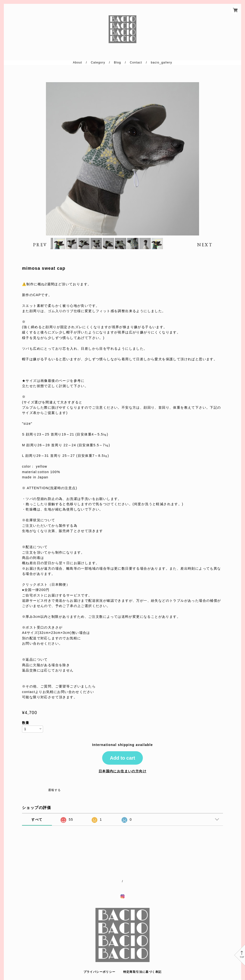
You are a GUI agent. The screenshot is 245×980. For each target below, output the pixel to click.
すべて (37, 836)
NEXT (205, 253)
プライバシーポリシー (100, 972)
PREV (40, 253)
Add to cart (122, 774)
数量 (26, 739)
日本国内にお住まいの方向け (122, 788)
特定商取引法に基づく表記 (142, 972)
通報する (55, 807)
